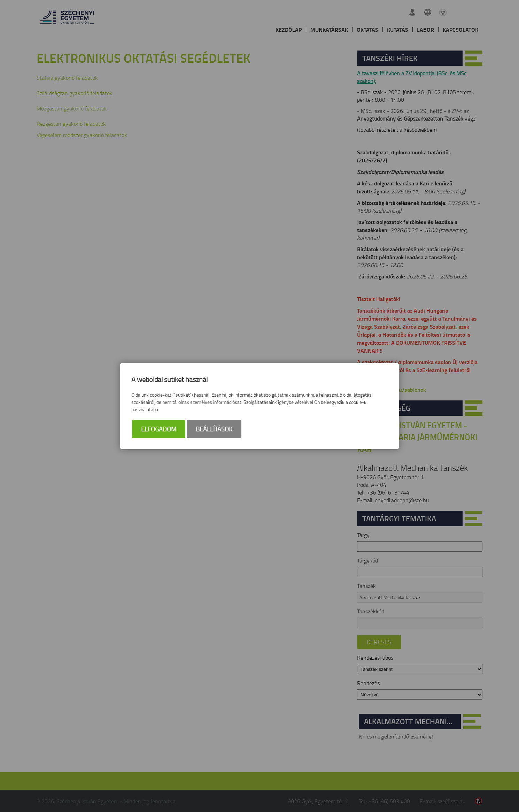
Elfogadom (159, 429)
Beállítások (214, 429)
